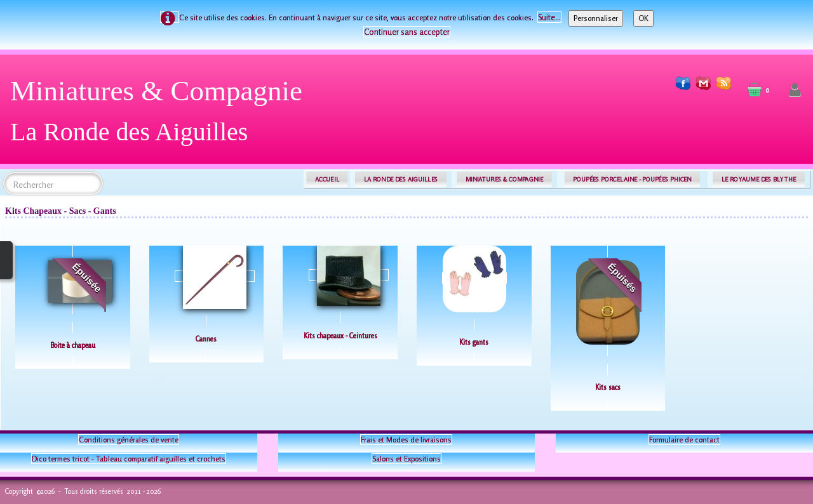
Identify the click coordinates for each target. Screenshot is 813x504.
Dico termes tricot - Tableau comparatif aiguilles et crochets (129, 459)
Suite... (549, 17)
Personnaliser (596, 18)
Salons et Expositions (406, 459)
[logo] (161, 116)
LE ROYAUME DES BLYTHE (759, 179)
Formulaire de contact (684, 440)
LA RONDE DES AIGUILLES (401, 179)
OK (643, 18)
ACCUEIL (327, 179)
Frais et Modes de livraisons (406, 440)
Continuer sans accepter (407, 32)
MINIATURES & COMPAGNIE (504, 179)
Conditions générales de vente (129, 440)
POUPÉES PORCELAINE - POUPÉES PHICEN (632, 179)
